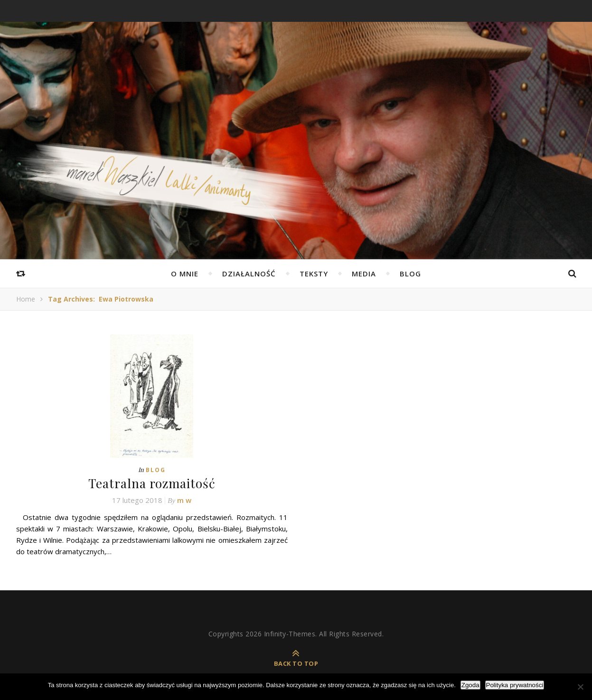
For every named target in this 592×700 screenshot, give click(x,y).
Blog (410, 274)
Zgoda (470, 685)
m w (184, 500)
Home (26, 299)
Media (364, 274)
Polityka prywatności (515, 685)
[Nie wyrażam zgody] (580, 687)
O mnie (185, 274)
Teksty (314, 274)
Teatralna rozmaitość (152, 483)
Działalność (249, 274)
